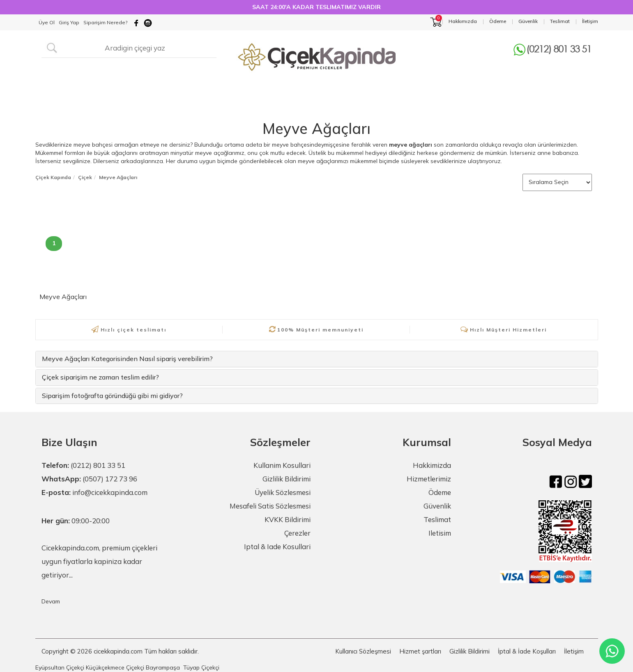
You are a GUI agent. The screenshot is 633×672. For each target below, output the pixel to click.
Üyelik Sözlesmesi (283, 492)
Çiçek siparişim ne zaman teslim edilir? (100, 377)
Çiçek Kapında (53, 177)
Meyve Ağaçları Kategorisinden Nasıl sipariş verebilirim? (127, 359)
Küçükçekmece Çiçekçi (115, 667)
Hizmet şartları (420, 651)
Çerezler (297, 533)
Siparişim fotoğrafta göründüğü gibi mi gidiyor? (112, 396)
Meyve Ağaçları (316, 128)
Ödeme (440, 492)
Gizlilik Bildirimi (287, 479)
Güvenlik (437, 506)
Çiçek (85, 177)
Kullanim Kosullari (282, 465)
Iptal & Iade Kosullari (277, 547)
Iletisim (440, 533)
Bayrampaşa (163, 667)
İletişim (574, 651)
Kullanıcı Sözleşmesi (363, 651)
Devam (51, 601)
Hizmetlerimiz (429, 479)
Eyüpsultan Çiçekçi (60, 667)
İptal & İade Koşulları (527, 651)
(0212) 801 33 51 (98, 465)
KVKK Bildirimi (288, 519)
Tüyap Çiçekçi (201, 667)
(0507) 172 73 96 (110, 479)
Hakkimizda (432, 465)
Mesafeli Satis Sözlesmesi (270, 506)
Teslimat (437, 519)
